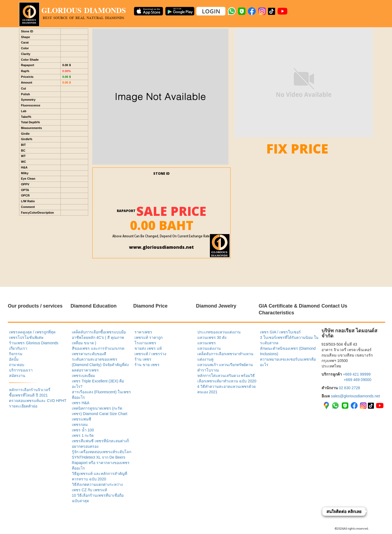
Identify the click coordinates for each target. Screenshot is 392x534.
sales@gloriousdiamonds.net (356, 396)
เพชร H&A (81, 403)
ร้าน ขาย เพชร (147, 365)
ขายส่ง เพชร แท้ (148, 348)
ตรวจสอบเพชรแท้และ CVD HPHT (38, 401)
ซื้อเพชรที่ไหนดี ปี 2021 (28, 395)
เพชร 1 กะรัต (83, 435)
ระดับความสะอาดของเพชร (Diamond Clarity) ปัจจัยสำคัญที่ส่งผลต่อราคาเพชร (100, 365)
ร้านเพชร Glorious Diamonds (34, 343)
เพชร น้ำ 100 (83, 430)
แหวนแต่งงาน (209, 348)
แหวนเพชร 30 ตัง (212, 337)
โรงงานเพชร (145, 343)
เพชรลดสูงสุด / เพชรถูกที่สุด (32, 332)
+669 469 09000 (357, 380)
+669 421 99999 (357, 374)
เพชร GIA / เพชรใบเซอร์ (280, 332)
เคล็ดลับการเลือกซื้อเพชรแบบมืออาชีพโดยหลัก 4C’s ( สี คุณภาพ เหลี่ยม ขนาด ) (99, 337)
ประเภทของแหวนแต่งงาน (219, 332)
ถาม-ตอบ (17, 365)
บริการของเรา (21, 370)
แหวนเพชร (207, 343)
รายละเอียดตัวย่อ (23, 406)
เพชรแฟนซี (82, 419)
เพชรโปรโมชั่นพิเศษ (26, 337)
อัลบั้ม (14, 359)
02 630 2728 (350, 388)
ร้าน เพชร (143, 359)
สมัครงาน (17, 376)
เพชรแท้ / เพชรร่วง (150, 354)
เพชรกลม (80, 425)
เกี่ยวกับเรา (18, 348)
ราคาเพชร (143, 332)
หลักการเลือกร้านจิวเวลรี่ (30, 390)
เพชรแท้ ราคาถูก (148, 337)
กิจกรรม (16, 354)
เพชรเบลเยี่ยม (83, 376)
